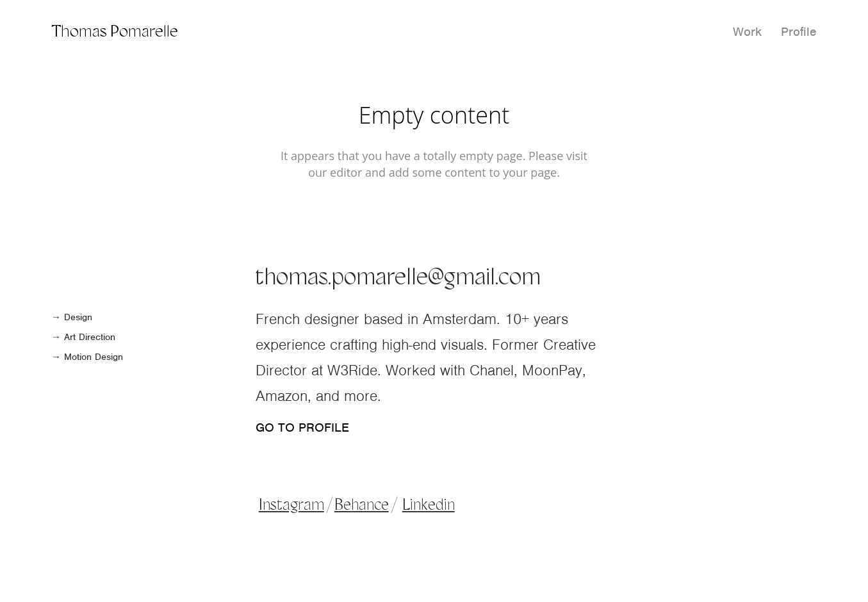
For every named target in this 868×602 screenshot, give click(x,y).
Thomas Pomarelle (115, 32)
